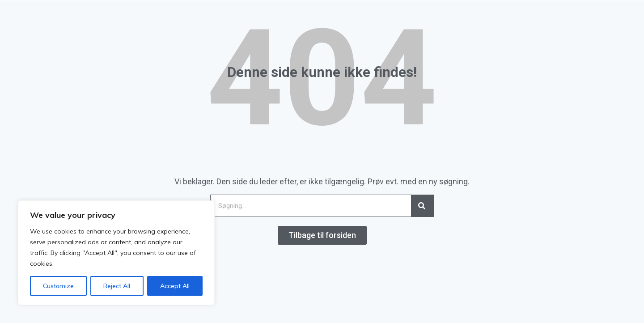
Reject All (117, 286)
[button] (322, 235)
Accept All (175, 286)
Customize (58, 286)
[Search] (422, 206)
